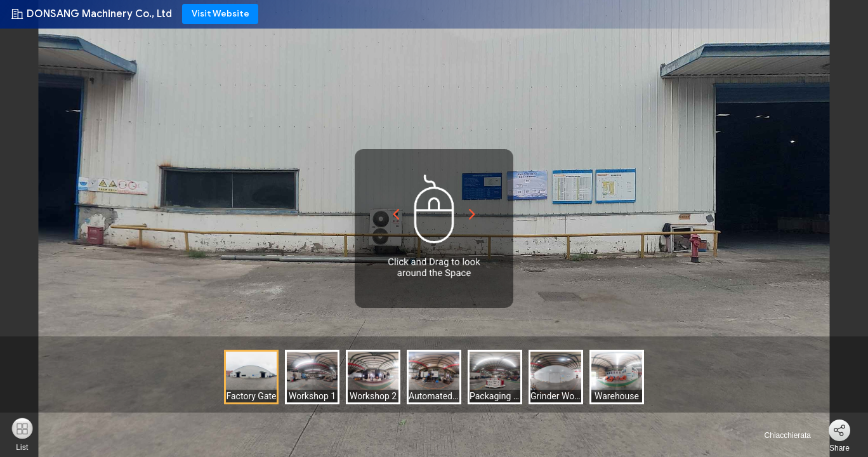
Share (839, 448)
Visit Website (220, 14)
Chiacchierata (780, 435)
